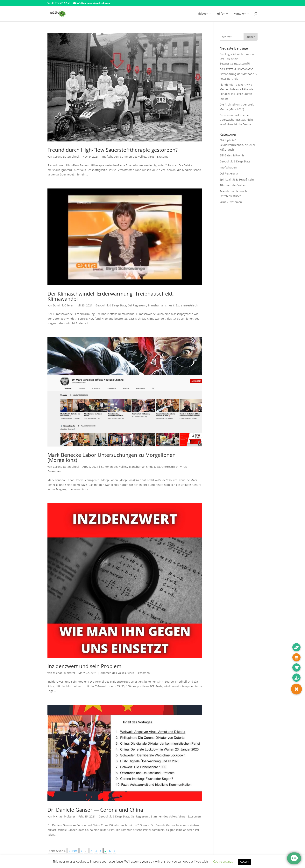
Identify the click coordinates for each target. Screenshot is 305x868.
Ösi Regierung (137, 305)
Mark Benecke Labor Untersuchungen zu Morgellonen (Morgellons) (112, 457)
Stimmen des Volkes (133, 157)
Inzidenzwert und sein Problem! (85, 666)
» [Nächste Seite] (114, 851)
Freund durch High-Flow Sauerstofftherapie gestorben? (113, 150)
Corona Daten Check (66, 157)
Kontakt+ (240, 14)
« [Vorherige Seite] (81, 851)
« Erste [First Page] (73, 851)
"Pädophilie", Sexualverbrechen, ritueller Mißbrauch (237, 145)
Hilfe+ (221, 14)
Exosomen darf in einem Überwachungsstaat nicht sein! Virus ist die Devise (236, 120)
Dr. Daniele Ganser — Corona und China (95, 810)
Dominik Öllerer (63, 305)
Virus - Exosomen (159, 157)
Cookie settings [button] (223, 861)
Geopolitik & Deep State (111, 305)
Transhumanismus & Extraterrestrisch (173, 305)
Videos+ (203, 14)
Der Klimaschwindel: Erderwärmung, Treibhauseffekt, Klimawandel (111, 296)
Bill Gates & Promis (232, 155)
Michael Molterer (64, 673)
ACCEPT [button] (245, 862)
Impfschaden (110, 157)
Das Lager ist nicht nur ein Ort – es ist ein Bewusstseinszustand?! (237, 59)
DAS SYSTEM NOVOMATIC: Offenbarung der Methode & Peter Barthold (238, 74)
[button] (296, 689)
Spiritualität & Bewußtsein (237, 179)
